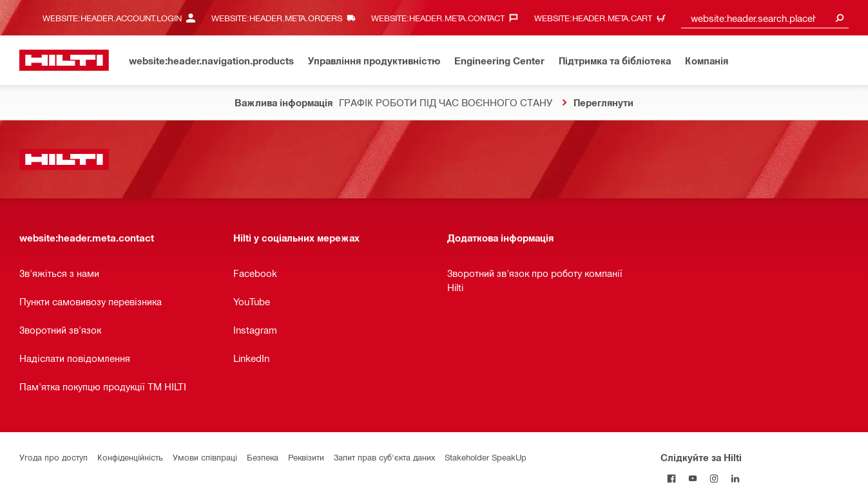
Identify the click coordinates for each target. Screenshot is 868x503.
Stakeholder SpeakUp (486, 457)
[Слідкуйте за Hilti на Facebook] (671, 478)
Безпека (263, 457)
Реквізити (306, 457)
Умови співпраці (205, 457)
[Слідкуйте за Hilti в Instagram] (714, 478)
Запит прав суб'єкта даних (384, 457)
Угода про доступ (53, 457)
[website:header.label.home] (64, 60)
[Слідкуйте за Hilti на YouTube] (692, 478)
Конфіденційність (130, 457)
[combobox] (765, 18)
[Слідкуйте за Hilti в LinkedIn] (735, 478)
